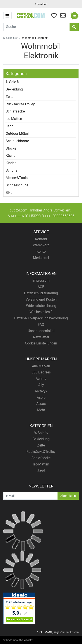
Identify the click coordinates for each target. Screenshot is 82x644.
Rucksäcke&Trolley (20, 104)
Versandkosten (69, 632)
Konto (41, 251)
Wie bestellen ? (41, 312)
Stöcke (11, 148)
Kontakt (41, 239)
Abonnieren (68, 496)
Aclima (41, 379)
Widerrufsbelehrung (41, 306)
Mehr (41, 410)
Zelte (10, 97)
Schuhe (11, 170)
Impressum (41, 280)
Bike (9, 193)
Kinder (11, 163)
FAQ (41, 325)
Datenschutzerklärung (41, 293)
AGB (41, 287)
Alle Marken (41, 366)
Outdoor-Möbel (17, 134)
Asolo (41, 398)
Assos (41, 404)
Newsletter (41, 337)
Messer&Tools (17, 178)
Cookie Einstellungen (41, 343)
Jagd (10, 126)
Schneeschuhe (17, 185)
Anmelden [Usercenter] (41, 4)
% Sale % (13, 82)
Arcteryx (41, 391)
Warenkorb (41, 245)
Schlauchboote (17, 141)
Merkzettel (41, 258)
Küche (10, 156)
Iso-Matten (14, 119)
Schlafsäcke (15, 111)
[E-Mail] (31, 496)
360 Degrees (41, 372)
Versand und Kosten (41, 299)
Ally (41, 385)
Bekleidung (14, 89)
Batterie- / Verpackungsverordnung (41, 318)
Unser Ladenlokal (41, 331)
